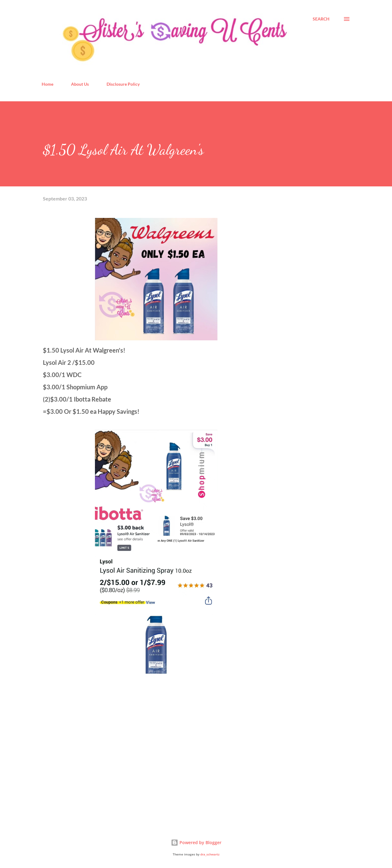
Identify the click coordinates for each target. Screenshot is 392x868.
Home (47, 84)
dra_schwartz (210, 854)
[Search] (321, 19)
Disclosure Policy (123, 84)
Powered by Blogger (196, 842)
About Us (80, 84)
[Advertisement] (89, 750)
